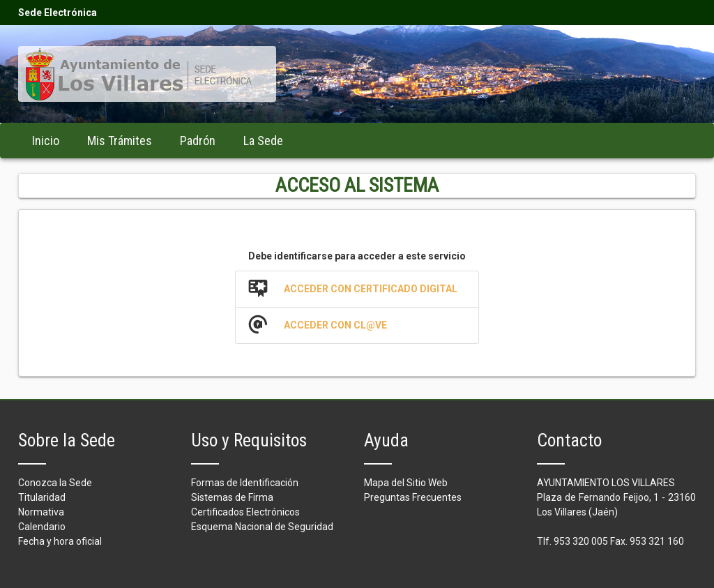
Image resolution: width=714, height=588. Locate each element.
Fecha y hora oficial (60, 541)
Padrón (198, 141)
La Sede (263, 141)
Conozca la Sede (55, 483)
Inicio (46, 141)
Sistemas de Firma (232, 497)
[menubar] (158, 141)
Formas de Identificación (245, 483)
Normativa (41, 512)
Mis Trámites (120, 141)
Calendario (42, 527)
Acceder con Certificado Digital (371, 289)
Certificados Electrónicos (245, 512)
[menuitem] (46, 141)
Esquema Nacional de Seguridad (262, 527)
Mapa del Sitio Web (406, 483)
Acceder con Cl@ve (335, 325)
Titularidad (42, 497)
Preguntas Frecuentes (413, 497)
